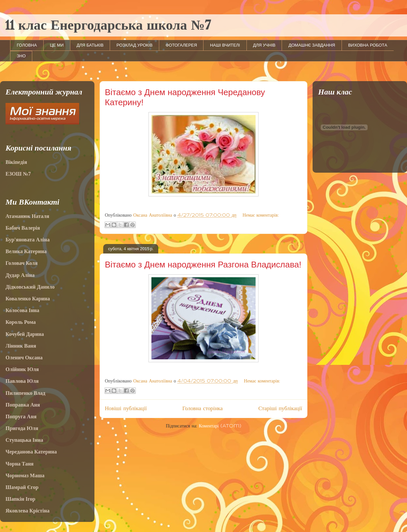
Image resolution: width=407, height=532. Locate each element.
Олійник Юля (22, 369)
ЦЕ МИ (57, 45)
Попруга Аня (21, 417)
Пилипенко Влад (25, 393)
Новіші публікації (126, 409)
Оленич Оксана (24, 358)
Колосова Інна (22, 310)
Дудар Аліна (20, 275)
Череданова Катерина (31, 452)
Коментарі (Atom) (220, 426)
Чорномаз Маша (25, 475)
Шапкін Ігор (20, 499)
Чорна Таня (20, 464)
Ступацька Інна (24, 440)
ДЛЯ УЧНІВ (264, 45)
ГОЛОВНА (27, 45)
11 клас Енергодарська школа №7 (108, 26)
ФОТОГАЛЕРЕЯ (181, 45)
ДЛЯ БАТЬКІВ (90, 45)
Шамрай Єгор (22, 487)
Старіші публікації (280, 409)
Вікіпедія (16, 162)
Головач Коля (21, 263)
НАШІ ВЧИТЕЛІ (225, 45)
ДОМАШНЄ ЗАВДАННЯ (312, 45)
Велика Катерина (26, 251)
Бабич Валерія (23, 228)
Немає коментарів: (261, 215)
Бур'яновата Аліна (28, 240)
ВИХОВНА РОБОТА (368, 45)
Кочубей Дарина (25, 334)
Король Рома (21, 322)
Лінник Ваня (21, 346)
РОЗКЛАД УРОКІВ (135, 45)
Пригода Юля (22, 428)
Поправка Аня (23, 405)
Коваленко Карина (28, 299)
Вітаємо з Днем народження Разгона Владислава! (203, 265)
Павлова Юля (22, 381)
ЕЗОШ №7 (18, 174)
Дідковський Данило (30, 287)
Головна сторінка (203, 409)
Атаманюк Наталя (27, 216)
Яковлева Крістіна (28, 511)
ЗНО (21, 56)
